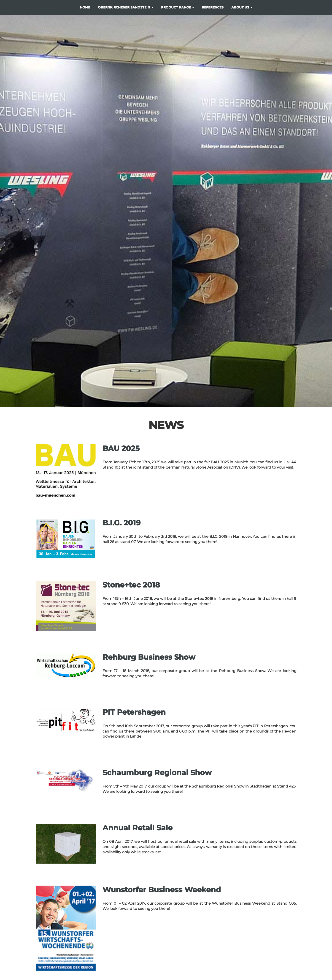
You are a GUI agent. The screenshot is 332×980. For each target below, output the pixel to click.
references (213, 7)
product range (178, 7)
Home (85, 7)
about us (242, 7)
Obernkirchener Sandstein (126, 7)
